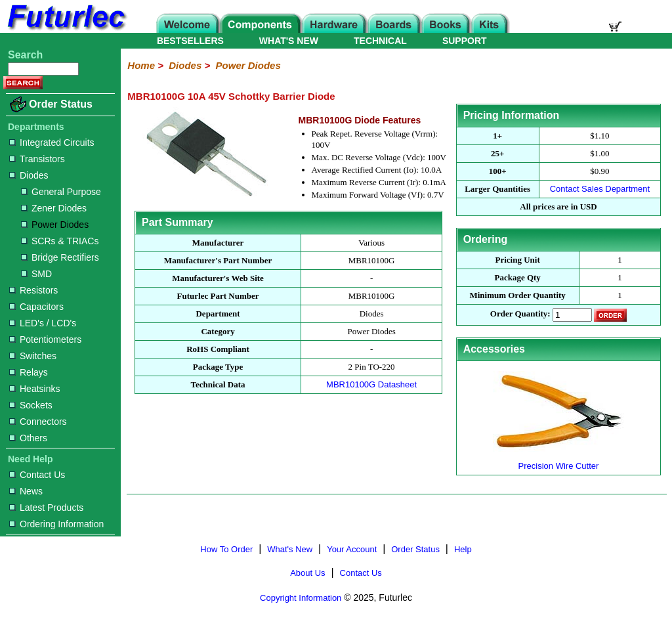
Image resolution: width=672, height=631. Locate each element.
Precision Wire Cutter (558, 461)
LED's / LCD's (43, 323)
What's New (290, 549)
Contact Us (37, 475)
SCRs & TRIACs (60, 241)
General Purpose (61, 192)
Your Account (352, 549)
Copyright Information (301, 598)
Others (28, 438)
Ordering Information (56, 524)
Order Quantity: (520, 314)
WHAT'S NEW (289, 41)
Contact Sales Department (600, 189)
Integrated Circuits (52, 142)
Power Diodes (55, 225)
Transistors (37, 159)
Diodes (29, 175)
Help (463, 549)
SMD (36, 274)
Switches (33, 356)
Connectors (38, 422)
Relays (29, 372)
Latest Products (46, 508)
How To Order (226, 549)
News (26, 491)
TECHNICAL (380, 41)
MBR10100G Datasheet (371, 384)
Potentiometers (45, 339)
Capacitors (36, 307)
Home (141, 65)
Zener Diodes (54, 208)
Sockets (31, 405)
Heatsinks (34, 389)
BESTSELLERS (190, 41)
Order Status (61, 104)
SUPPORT (465, 41)
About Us (307, 573)
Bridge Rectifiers (60, 257)
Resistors (33, 290)
